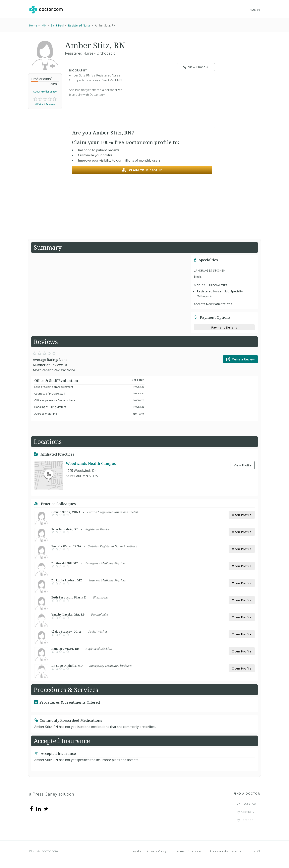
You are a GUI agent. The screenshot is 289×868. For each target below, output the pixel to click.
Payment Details (224, 327)
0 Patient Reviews (45, 104)
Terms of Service (188, 851)
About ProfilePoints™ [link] (45, 92)
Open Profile (242, 515)
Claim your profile (142, 170)
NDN (257, 851)
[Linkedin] (39, 809)
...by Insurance (245, 803)
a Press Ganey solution (52, 794)
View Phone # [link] (196, 67)
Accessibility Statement (227, 851)
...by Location (244, 820)
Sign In (255, 10)
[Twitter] (46, 809)
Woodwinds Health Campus (91, 463)
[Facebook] (32, 809)
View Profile (243, 465)
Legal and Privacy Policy (149, 851)
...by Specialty (244, 812)
